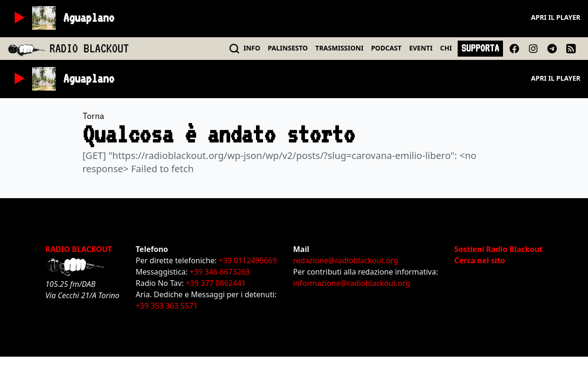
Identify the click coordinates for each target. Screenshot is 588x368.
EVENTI (421, 48)
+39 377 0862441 (216, 283)
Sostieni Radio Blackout (499, 249)
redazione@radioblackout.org (345, 260)
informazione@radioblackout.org (351, 283)
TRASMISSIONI (340, 48)
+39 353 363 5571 (166, 306)
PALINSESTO (288, 48)
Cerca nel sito (480, 260)
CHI (446, 48)
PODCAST (386, 48)
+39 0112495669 (248, 260)
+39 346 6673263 (220, 272)
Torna (94, 116)
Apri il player (556, 17)
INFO (252, 48)
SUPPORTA (480, 48)
